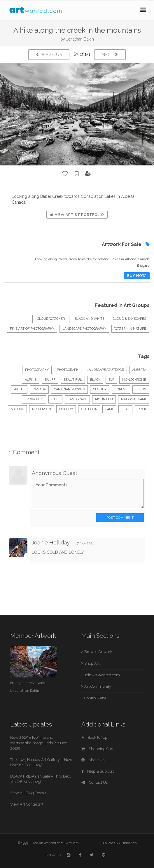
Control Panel (96, 698)
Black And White (90, 319)
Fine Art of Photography (32, 329)
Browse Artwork (98, 652)
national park (134, 399)
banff (50, 380)
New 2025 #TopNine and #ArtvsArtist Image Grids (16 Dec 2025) (39, 743)
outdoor (89, 409)
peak (125, 409)
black (95, 380)
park (109, 409)
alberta (139, 370)
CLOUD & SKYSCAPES (129, 319)
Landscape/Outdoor (105, 370)
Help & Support (98, 771)
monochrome (134, 380)
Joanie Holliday (51, 543)
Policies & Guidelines (120, 843)
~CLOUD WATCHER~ (51, 319)
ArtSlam (72, 843)
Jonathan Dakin (80, 39)
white (19, 389)
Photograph (68, 370)
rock (142, 409)
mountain (104, 399)
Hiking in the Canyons (28, 683)
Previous (49, 55)
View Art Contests (27, 804)
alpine (31, 380)
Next (110, 55)
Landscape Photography (84, 329)
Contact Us (94, 782)
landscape (77, 399)
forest (121, 389)
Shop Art (92, 663)
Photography (37, 370)
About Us (93, 760)
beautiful (73, 380)
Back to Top (94, 737)
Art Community (98, 686)
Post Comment (120, 518)
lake (55, 399)
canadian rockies (69, 389)
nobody (66, 409)
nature (17, 409)
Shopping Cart (97, 749)
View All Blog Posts (28, 793)
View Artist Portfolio (77, 215)
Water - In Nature (130, 329)
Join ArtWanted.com (102, 675)
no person (42, 409)
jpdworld (34, 399)
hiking (141, 389)
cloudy (100, 389)
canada (39, 389)
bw (111, 380)
